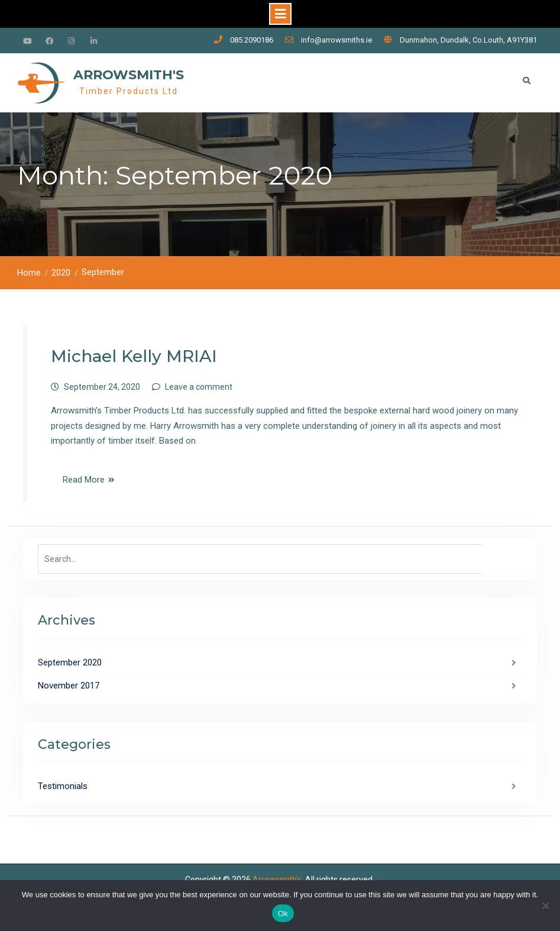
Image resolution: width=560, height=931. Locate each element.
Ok (283, 914)
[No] (545, 906)
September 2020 (70, 662)
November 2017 (69, 686)
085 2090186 (252, 40)
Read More (84, 480)
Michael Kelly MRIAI (134, 356)
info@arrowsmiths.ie (336, 40)
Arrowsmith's (129, 75)
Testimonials (63, 786)
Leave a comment (199, 387)
